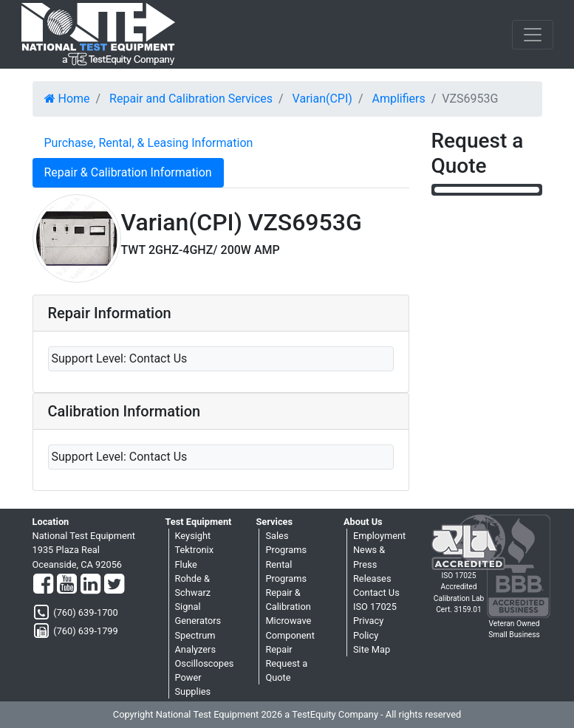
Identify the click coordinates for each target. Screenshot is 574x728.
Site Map (372, 649)
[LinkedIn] (90, 585)
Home (67, 99)
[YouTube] (67, 585)
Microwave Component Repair (290, 635)
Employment (379, 536)
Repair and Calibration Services (191, 99)
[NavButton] (533, 35)
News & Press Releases (372, 564)
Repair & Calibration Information (128, 172)
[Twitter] (114, 585)
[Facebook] (43, 585)
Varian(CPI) (322, 99)
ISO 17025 (375, 607)
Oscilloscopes (205, 663)
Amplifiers (398, 99)
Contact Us (376, 593)
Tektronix (195, 550)
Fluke (186, 564)
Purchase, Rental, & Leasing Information (149, 143)
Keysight (193, 536)
